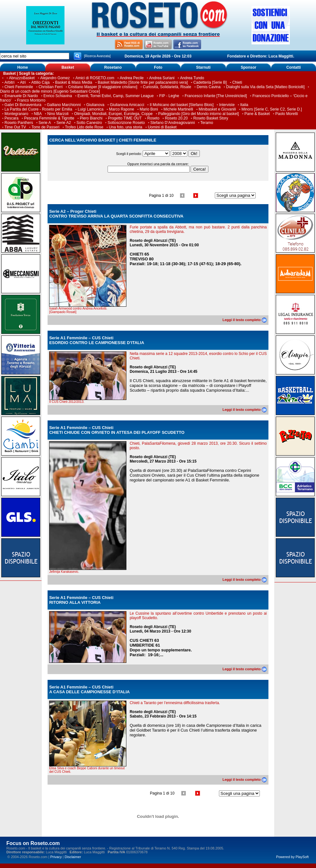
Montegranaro (16, 114)
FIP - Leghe (169, 96)
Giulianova (95, 105)
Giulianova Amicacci (128, 105)
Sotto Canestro (89, 123)
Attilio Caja (40, 82)
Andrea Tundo (192, 78)
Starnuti (203, 67)
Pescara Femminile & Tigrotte (49, 118)
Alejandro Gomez (55, 78)
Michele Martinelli (178, 109)
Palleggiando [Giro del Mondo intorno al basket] (199, 114)
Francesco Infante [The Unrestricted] (216, 96)
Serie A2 (64, 123)
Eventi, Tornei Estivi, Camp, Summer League (116, 96)
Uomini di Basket (162, 127)
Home (23, 67)
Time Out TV (15, 127)
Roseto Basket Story (211, 118)
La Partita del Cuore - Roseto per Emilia (38, 109)
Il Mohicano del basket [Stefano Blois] (182, 105)
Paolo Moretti (287, 114)
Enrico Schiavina (58, 96)
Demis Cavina (209, 87)
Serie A (45, 123)
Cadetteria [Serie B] (210, 82)
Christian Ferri (51, 87)
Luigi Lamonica (90, 109)
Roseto (153, 118)
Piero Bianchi (91, 118)
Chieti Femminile (19, 87)
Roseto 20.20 (176, 118)
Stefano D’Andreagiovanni (173, 123)
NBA (38, 114)
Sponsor (248, 67)
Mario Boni (149, 109)
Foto (158, 67)
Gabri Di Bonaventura (23, 105)
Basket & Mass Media (74, 82)
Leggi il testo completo (245, 320)
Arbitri (9, 82)
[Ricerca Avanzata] (97, 56)
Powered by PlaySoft (292, 857)
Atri (23, 82)
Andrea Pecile (132, 78)
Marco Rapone (122, 109)
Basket (68, 67)
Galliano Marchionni (64, 105)
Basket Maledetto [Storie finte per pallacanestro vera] (143, 82)
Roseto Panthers (19, 123)
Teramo (207, 123)
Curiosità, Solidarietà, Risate (167, 87)
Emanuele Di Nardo (21, 96)
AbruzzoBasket (22, 78)
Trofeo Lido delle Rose (84, 127)
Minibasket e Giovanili (217, 109)
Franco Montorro (31, 100)
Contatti (293, 67)
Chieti (237, 82)
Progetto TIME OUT (125, 118)
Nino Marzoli (58, 114)
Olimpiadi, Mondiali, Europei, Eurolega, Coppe (113, 114)
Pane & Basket (257, 114)
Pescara (11, 118)
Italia (244, 105)
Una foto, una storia (126, 127)
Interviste (227, 105)
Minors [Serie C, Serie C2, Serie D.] (271, 109)
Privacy (56, 857)
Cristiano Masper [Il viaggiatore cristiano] (103, 87)
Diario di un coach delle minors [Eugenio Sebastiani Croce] (50, 91)
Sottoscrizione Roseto (126, 123)
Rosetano (113, 67)
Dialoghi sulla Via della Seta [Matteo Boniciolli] (265, 87)
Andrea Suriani (162, 78)
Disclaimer (73, 857)
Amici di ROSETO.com (95, 78)
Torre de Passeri (45, 127)
